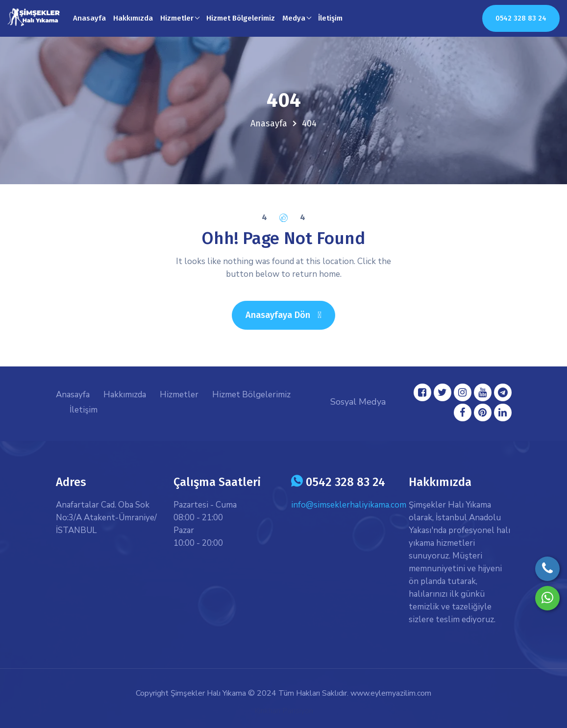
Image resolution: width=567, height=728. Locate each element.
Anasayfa (89, 18)
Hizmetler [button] (177, 18)
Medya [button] (294, 18)
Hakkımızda (133, 18)
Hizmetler (179, 395)
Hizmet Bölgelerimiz (241, 18)
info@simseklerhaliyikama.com (349, 505)
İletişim (330, 18)
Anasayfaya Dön (290, 315)
